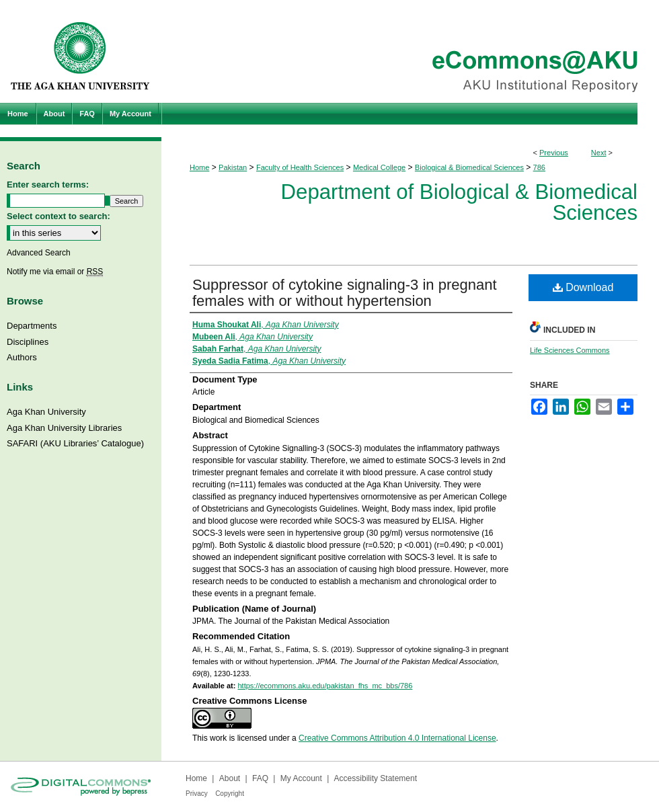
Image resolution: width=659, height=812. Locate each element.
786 (539, 167)
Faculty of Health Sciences (300, 167)
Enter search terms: (48, 185)
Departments (32, 326)
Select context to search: (59, 216)
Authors (22, 357)
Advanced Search (39, 253)
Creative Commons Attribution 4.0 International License (397, 738)
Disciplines (28, 342)
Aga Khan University (46, 412)
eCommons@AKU (410, 51)
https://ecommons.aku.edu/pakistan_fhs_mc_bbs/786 (325, 686)
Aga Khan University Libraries (64, 428)
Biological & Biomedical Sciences (469, 167)
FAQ (260, 778)
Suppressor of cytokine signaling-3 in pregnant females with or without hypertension (345, 293)
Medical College (379, 167)
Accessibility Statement (376, 778)
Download (583, 287)
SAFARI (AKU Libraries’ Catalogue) (75, 443)
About (230, 778)
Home (199, 167)
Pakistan (233, 167)
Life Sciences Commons (570, 350)
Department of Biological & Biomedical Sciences (459, 202)
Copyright (230, 794)
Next (599, 153)
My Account (301, 778)
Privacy (197, 794)
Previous (554, 153)
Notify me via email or (55, 272)
